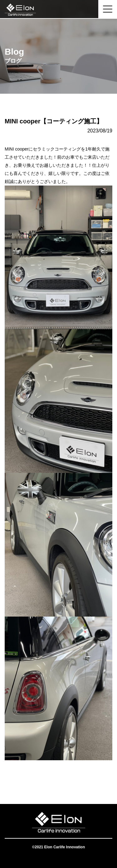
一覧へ (59, 779)
